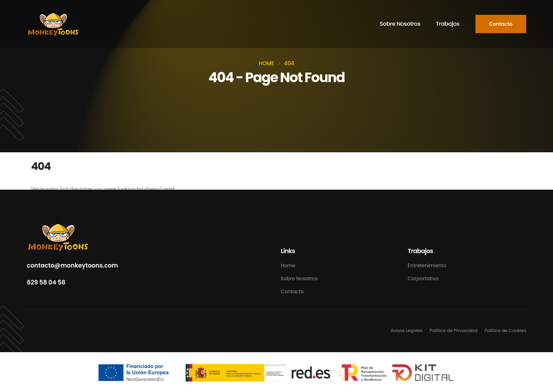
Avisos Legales (406, 330)
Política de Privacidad (453, 330)
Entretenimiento (427, 265)
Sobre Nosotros (400, 24)
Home (288, 265)
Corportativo (423, 278)
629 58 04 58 (46, 282)
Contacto (292, 292)
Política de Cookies (505, 330)
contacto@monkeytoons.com (72, 265)
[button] (501, 24)
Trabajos (448, 24)
